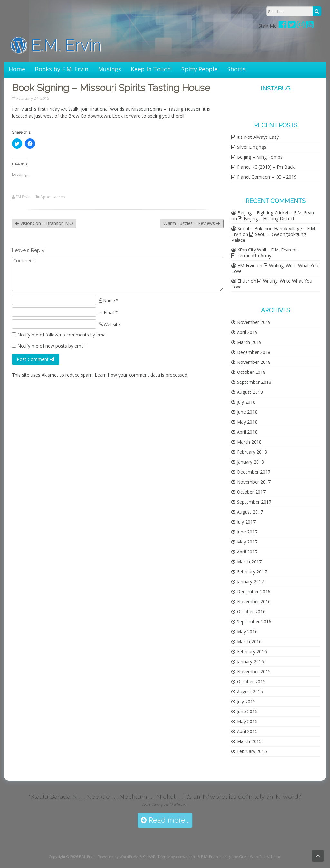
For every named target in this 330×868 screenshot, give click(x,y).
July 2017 (246, 522)
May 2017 (247, 542)
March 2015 (249, 741)
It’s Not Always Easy (258, 137)
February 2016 (252, 651)
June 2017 (247, 532)
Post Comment (36, 359)
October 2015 (251, 681)
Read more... (165, 820)
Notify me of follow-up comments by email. (63, 335)
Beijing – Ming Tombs (260, 157)
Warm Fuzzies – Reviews (192, 223)
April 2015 (247, 731)
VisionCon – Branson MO (44, 223)
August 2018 (250, 392)
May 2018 (247, 422)
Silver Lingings (252, 147)
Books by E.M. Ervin (62, 69)
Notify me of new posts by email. (52, 346)
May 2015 (247, 721)
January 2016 (250, 661)
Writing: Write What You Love (275, 268)
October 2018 (251, 372)
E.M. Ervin (56, 45)
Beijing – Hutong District (269, 218)
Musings (110, 69)
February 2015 (252, 751)
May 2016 (247, 632)
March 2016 (249, 642)
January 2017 (250, 582)
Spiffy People (199, 69)
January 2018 (250, 462)
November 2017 (254, 482)
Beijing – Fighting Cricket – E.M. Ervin (276, 213)
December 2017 (254, 472)
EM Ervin (23, 197)
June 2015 (247, 711)
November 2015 (254, 671)
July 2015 (246, 701)
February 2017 (252, 572)
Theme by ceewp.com (177, 857)
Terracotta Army (254, 255)
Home (17, 69)
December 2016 (254, 592)
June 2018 (247, 412)
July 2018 (246, 402)
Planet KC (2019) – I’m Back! (266, 167)
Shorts (236, 69)
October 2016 (251, 612)
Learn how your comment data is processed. (141, 375)
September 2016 (254, 622)
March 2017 (249, 562)
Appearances (53, 197)
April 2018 (247, 432)
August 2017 (250, 512)
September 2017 (254, 502)
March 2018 (249, 442)
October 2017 (251, 492)
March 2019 (249, 342)
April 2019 (247, 332)
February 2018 (252, 452)
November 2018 (254, 362)
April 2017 (247, 552)
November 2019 (254, 322)
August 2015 (250, 691)
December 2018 (254, 352)
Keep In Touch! (151, 69)
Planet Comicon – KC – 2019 (267, 177)
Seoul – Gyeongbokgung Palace (269, 237)
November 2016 (254, 602)
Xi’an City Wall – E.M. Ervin (264, 250)
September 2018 (254, 382)
